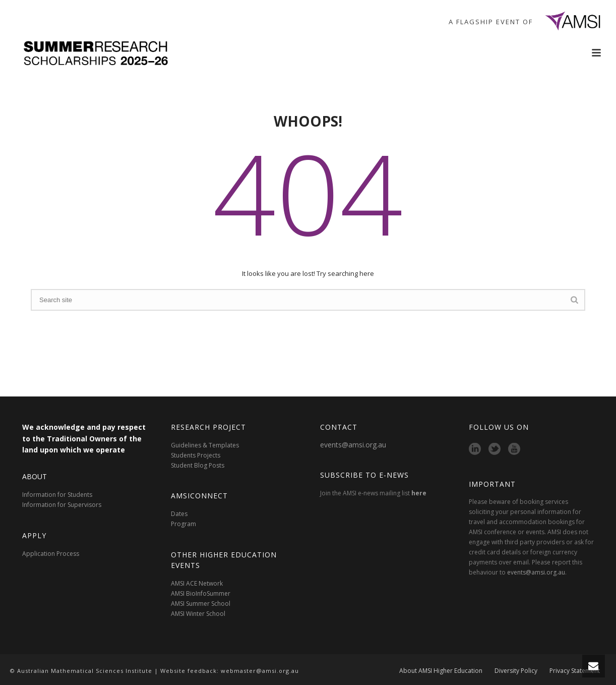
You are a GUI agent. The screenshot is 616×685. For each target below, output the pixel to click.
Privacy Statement (575, 671)
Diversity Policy (516, 671)
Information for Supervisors (62, 505)
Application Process (51, 554)
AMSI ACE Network (197, 583)
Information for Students (57, 495)
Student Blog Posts (198, 465)
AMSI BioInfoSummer (201, 593)
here (419, 493)
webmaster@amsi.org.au (260, 671)
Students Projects (196, 455)
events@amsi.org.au (353, 445)
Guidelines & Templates (205, 445)
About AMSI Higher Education (441, 671)
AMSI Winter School (198, 614)
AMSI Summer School (201, 604)
